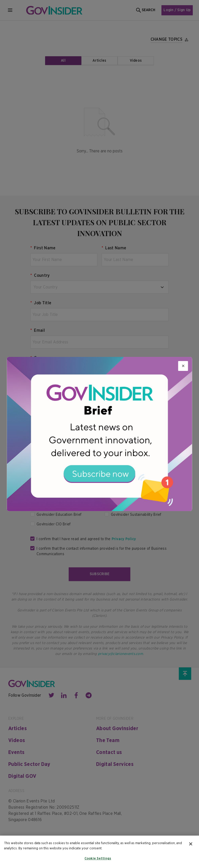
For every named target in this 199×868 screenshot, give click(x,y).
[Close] (183, 366)
